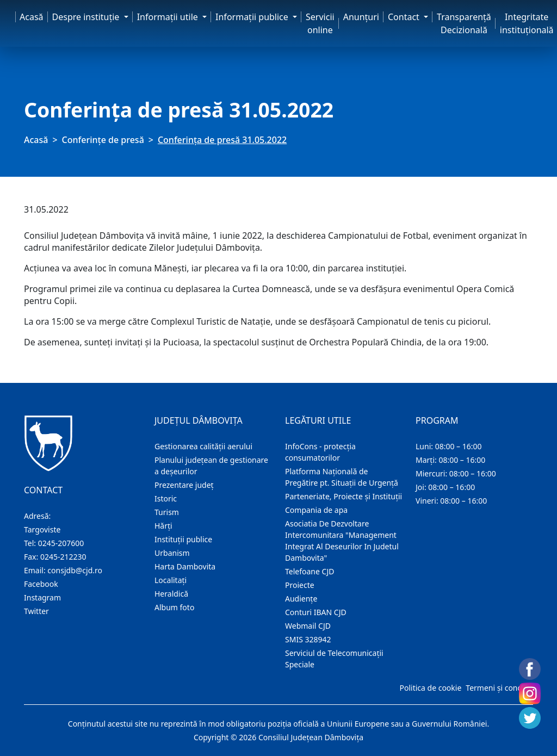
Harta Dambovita (185, 566)
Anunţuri (361, 17)
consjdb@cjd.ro (75, 570)
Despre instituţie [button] (87, 17)
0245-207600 (61, 543)
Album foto (174, 607)
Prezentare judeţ (184, 485)
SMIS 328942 (308, 639)
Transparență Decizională (464, 23)
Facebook (41, 584)
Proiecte (300, 585)
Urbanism (172, 553)
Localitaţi (171, 580)
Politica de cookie (430, 688)
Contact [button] (405, 17)
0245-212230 (63, 557)
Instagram (42, 597)
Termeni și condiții (498, 688)
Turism (167, 512)
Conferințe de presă (103, 140)
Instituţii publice (183, 539)
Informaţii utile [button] (169, 17)
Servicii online (320, 23)
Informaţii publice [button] (253, 17)
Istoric (166, 498)
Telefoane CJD (310, 571)
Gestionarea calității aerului (203, 446)
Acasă (32, 17)
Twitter (36, 611)
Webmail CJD (308, 626)
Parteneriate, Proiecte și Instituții (344, 496)
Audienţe (301, 599)
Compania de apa (316, 510)
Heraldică (171, 594)
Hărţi (163, 526)
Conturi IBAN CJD (316, 612)
